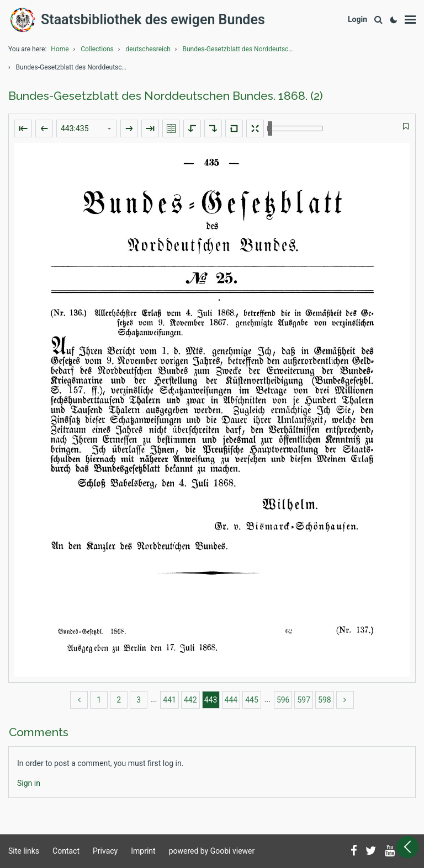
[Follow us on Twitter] (371, 851)
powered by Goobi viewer (212, 851)
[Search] (378, 20)
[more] (345, 700)
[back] (79, 700)
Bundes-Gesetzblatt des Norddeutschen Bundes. (240, 49)
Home (60, 49)
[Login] (357, 20)
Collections (97, 49)
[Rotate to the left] (192, 128)
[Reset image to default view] (234, 128)
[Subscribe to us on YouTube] (390, 851)
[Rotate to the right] (213, 128)
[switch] (406, 127)
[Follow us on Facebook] (354, 851)
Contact (66, 851)
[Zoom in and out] (295, 128)
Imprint (143, 851)
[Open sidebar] (407, 847)
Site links (24, 851)
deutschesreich (148, 49)
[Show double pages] (171, 128)
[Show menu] (410, 20)
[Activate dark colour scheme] (394, 20)
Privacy (105, 851)
